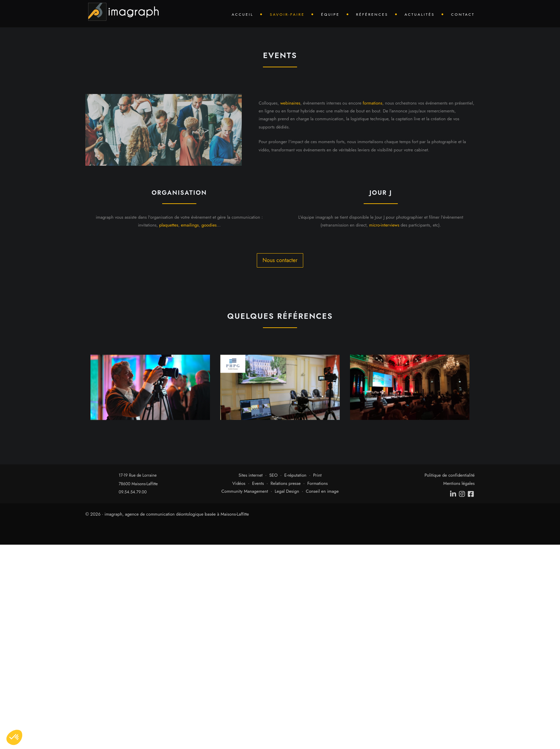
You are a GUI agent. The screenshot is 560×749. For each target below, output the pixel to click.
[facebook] (471, 494)
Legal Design (287, 491)
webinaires (290, 103)
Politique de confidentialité (450, 475)
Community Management (245, 491)
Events (258, 483)
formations (372, 103)
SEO (273, 475)
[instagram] (462, 494)
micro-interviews (384, 225)
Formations (318, 483)
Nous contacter (280, 260)
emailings (190, 225)
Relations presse (285, 483)
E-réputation (296, 475)
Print (317, 475)
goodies (209, 225)
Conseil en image (322, 491)
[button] (14, 737)
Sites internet (250, 475)
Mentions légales (459, 483)
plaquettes (169, 225)
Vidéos (239, 483)
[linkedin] (453, 494)
